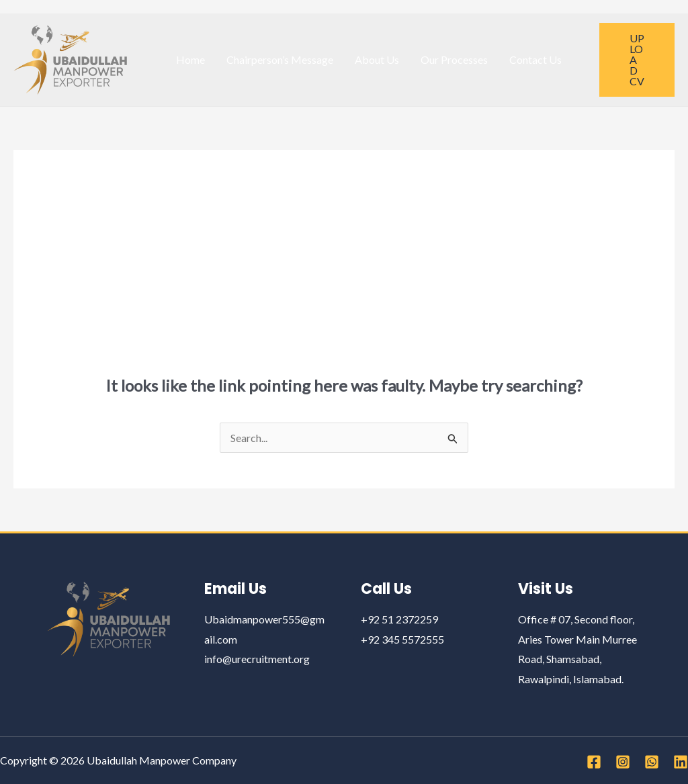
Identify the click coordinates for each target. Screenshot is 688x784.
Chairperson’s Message (280, 59)
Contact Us (535, 59)
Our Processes (454, 59)
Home (190, 59)
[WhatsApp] (652, 762)
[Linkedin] (681, 762)
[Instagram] (623, 762)
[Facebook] (594, 762)
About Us (377, 59)
